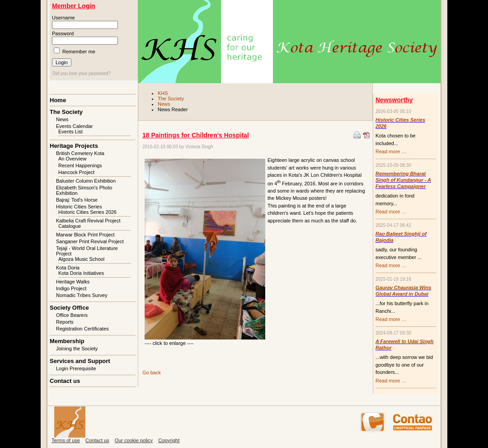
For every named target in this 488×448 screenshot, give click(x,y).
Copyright (169, 440)
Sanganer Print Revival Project (90, 241)
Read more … (391, 151)
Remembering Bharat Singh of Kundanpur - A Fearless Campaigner (403, 180)
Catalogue (70, 226)
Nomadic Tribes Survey (82, 295)
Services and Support (80, 361)
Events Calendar (74, 126)
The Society (171, 99)
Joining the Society (77, 349)
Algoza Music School (81, 259)
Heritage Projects (74, 146)
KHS (163, 93)
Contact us (65, 381)
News (164, 104)
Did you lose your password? (81, 73)
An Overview (72, 159)
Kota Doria (68, 268)
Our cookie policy (134, 440)
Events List (70, 132)
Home (58, 100)
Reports (65, 322)
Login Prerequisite (76, 368)
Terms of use (66, 440)
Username (63, 18)
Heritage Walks (73, 282)
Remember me (79, 52)
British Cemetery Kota (80, 153)
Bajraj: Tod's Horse (77, 200)
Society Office (69, 308)
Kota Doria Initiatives (81, 273)
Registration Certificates (82, 329)
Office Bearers (72, 315)
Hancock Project (76, 172)
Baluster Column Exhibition (86, 181)
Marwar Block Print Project (85, 235)
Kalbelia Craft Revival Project (88, 221)
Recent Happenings (80, 165)
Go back (152, 373)
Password (63, 33)
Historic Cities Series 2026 (87, 212)
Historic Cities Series (79, 207)
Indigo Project (71, 288)
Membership (67, 341)
